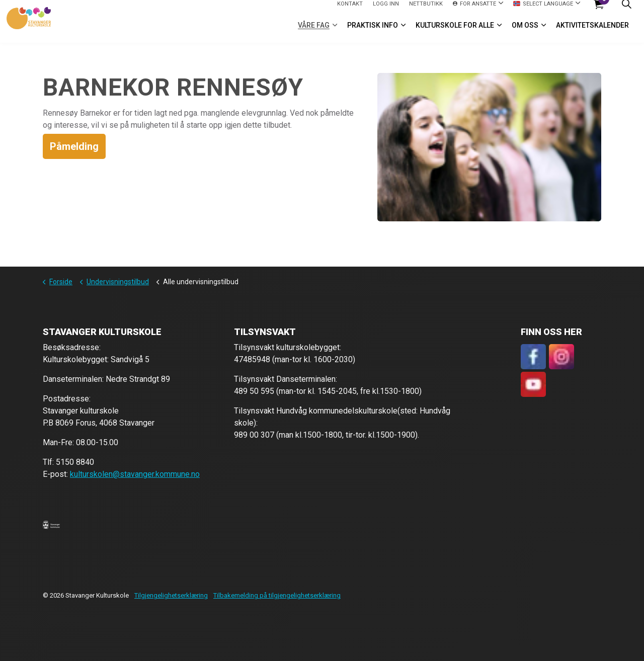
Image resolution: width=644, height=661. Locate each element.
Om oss (525, 32)
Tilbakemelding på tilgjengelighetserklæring (277, 595)
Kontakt (350, 10)
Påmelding (74, 146)
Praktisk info (373, 32)
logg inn (386, 10)
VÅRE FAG (314, 32)
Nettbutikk (426, 10)
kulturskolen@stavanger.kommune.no (135, 474)
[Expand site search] (626, 11)
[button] (51, 524)
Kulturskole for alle (455, 32)
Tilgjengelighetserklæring (171, 595)
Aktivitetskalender (592, 32)
